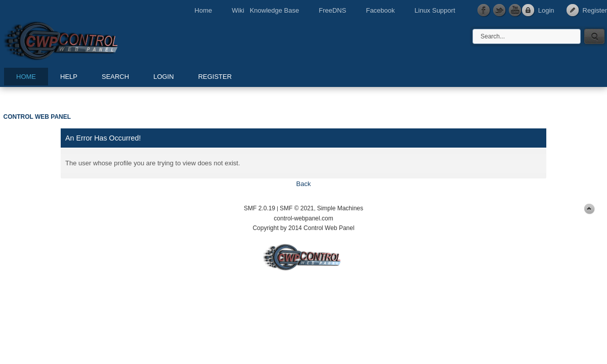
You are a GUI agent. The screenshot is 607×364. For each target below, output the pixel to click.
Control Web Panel (83, 39)
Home (204, 10)
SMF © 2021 (297, 208)
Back (304, 184)
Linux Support (435, 10)
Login (546, 10)
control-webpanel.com (303, 218)
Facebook (380, 10)
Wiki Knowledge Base (265, 10)
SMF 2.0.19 (259, 208)
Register (595, 10)
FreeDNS (332, 10)
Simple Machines (340, 208)
